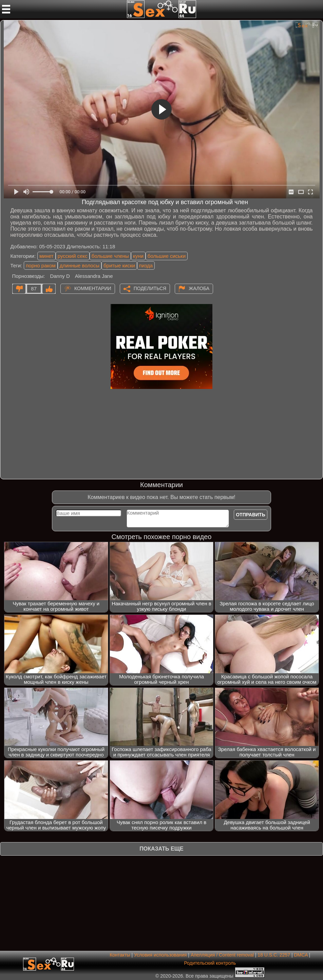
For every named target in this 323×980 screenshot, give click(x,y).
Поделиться (150, 288)
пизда (146, 265)
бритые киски (119, 265)
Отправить (251, 515)
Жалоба (199, 288)
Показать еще (161, 849)
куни (138, 256)
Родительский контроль (210, 963)
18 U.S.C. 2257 (274, 955)
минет (46, 256)
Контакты (120, 955)
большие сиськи (167, 256)
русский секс (73, 256)
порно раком (41, 265)
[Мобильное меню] (6, 9)
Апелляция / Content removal (222, 955)
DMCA (301, 955)
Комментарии (93, 288)
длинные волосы (80, 265)
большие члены (110, 256)
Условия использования (160, 955)
